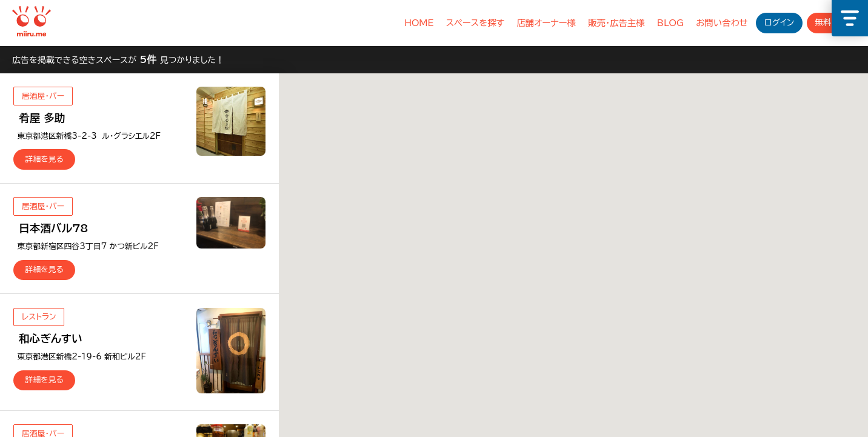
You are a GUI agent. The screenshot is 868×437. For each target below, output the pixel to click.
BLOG (670, 23)
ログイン (779, 22)
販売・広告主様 (616, 23)
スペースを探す (476, 23)
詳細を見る (45, 159)
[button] (662, 290)
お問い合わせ (722, 23)
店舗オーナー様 (546, 23)
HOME (419, 23)
